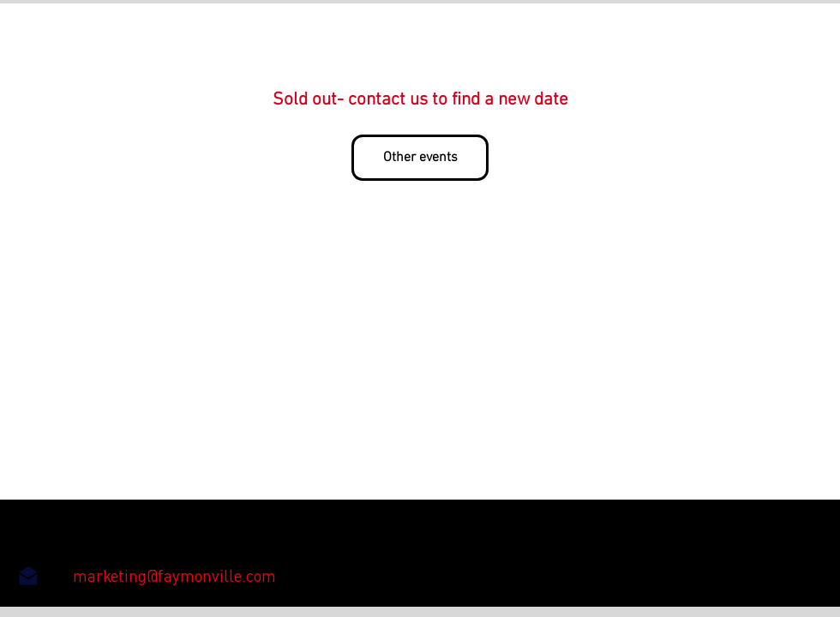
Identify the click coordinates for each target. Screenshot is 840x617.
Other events (420, 158)
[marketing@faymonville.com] (174, 576)
